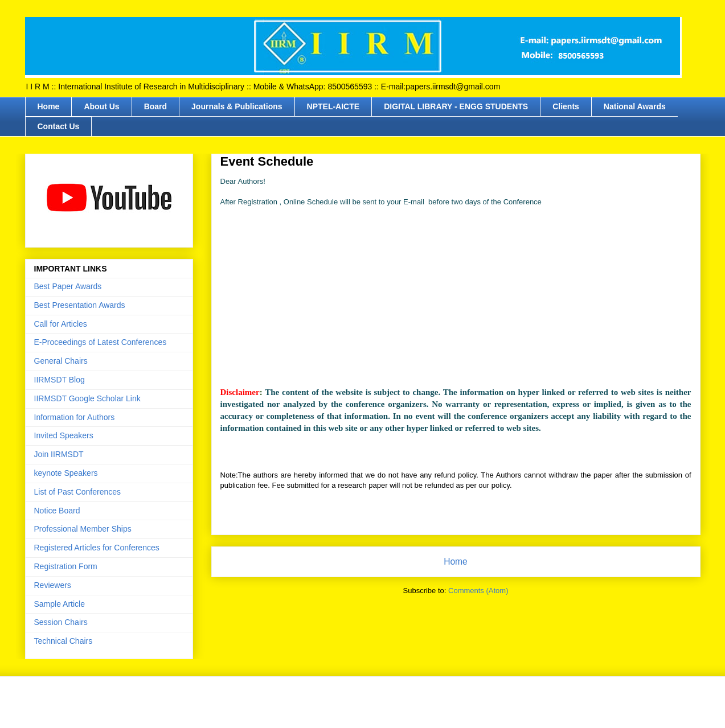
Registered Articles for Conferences (97, 548)
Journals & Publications (237, 106)
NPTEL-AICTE (333, 106)
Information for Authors (75, 417)
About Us (101, 106)
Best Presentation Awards (80, 305)
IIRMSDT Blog (60, 380)
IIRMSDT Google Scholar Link (87, 398)
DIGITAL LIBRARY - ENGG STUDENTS (456, 106)
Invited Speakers (64, 435)
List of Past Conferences (78, 492)
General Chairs (61, 361)
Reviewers (53, 585)
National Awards (635, 106)
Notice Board (57, 511)
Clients (566, 106)
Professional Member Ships (83, 529)
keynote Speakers (66, 473)
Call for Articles (61, 324)
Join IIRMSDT (59, 454)
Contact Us (59, 126)
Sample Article (60, 604)
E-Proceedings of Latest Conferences (101, 342)
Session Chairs (61, 622)
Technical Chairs (64, 641)
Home (49, 106)
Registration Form (66, 566)
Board (155, 106)
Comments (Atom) (478, 591)
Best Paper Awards (68, 286)
